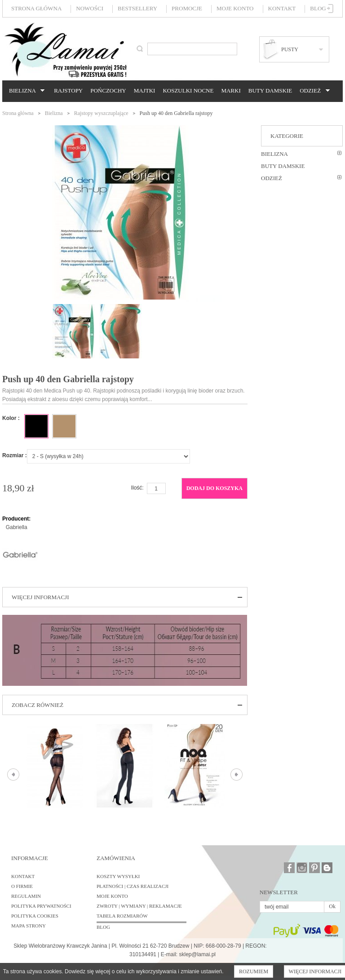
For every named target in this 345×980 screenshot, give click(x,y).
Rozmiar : (15, 455)
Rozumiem (254, 971)
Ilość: (137, 488)
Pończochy (108, 90)
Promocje (187, 8)
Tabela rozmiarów (122, 916)
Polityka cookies (35, 916)
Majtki (145, 90)
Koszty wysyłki (118, 876)
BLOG (103, 927)
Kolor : (11, 418)
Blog (318, 8)
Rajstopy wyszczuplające (101, 113)
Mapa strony (29, 926)
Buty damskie (270, 90)
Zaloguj (330, 9)
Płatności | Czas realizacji (133, 886)
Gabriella (17, 527)
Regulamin (26, 896)
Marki (231, 90)
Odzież (313, 91)
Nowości (90, 8)
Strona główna (36, 8)
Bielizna (25, 91)
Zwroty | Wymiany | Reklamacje (139, 906)
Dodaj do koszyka (215, 488)
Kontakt (282, 8)
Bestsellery (137, 8)
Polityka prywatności (41, 906)
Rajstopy (68, 90)
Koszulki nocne (188, 90)
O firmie (22, 886)
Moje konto (235, 8)
